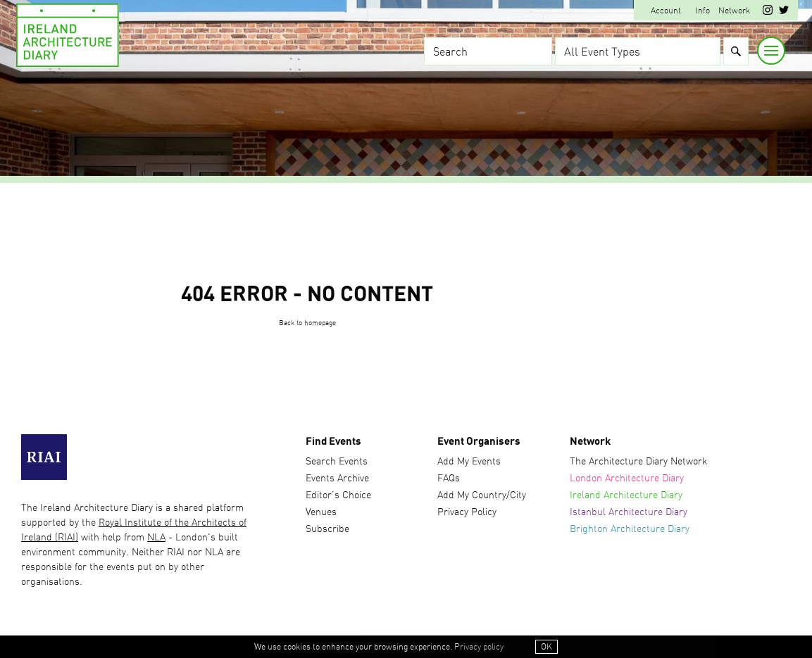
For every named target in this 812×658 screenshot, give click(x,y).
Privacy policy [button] (479, 647)
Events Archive (337, 479)
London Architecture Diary (627, 479)
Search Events (337, 462)
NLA (156, 538)
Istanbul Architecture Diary (629, 512)
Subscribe (327, 529)
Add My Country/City (482, 495)
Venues (321, 512)
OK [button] (546, 647)
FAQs (449, 479)
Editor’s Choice (338, 495)
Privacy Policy (467, 512)
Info (703, 11)
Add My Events (469, 462)
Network (734, 11)
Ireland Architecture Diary (626, 495)
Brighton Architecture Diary (630, 529)
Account (666, 11)
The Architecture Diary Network (638, 462)
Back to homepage (307, 323)
